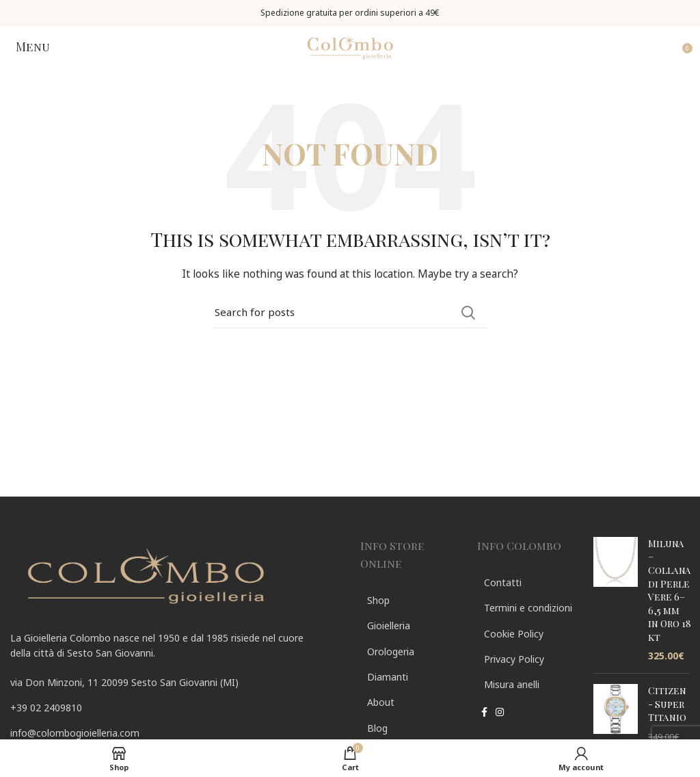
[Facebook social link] (484, 713)
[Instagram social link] (500, 713)
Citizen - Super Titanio (667, 704)
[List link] (175, 708)
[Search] (350, 313)
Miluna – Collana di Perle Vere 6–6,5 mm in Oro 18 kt (670, 590)
